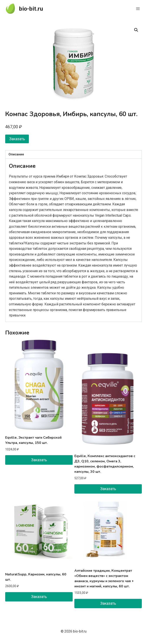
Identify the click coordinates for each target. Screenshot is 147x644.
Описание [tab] (16, 154)
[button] (136, 30)
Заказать (17, 139)
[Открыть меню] (138, 9)
